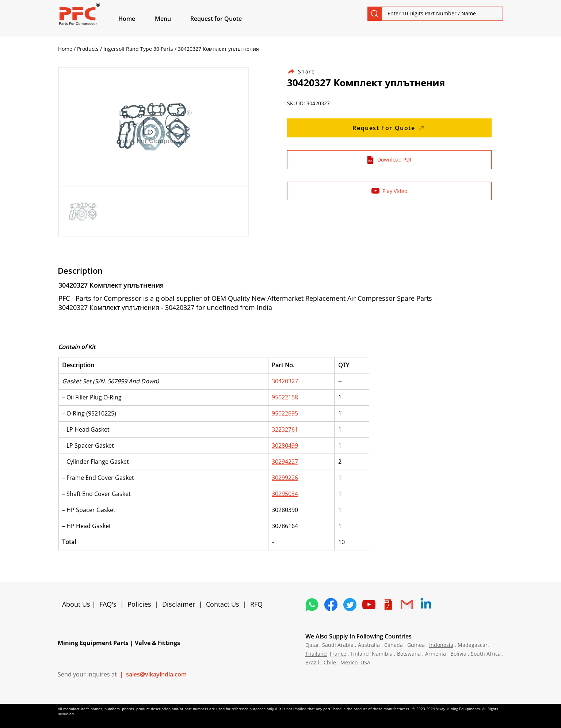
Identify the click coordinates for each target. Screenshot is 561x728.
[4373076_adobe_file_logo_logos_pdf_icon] (388, 604)
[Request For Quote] (389, 128)
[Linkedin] (426, 604)
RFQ (256, 604)
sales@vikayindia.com (156, 674)
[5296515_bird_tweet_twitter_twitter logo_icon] (350, 604)
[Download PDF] (389, 160)
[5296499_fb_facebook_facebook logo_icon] (331, 604)
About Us (77, 604)
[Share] (305, 71)
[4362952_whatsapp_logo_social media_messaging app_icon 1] (312, 604)
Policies (139, 604)
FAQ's (108, 604)
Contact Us (223, 604)
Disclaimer (180, 604)
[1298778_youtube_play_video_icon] (369, 604)
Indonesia (441, 645)
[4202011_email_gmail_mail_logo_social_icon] (407, 604)
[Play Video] (389, 191)
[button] (171, 19)
